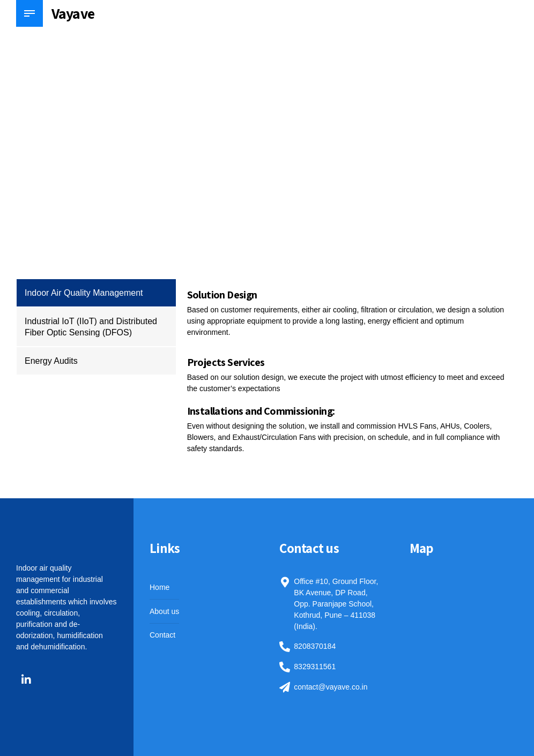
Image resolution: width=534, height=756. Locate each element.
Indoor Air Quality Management (84, 293)
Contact (162, 635)
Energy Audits (51, 361)
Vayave (73, 13)
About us (164, 611)
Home (160, 587)
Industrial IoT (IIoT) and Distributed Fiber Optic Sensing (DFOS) (91, 327)
